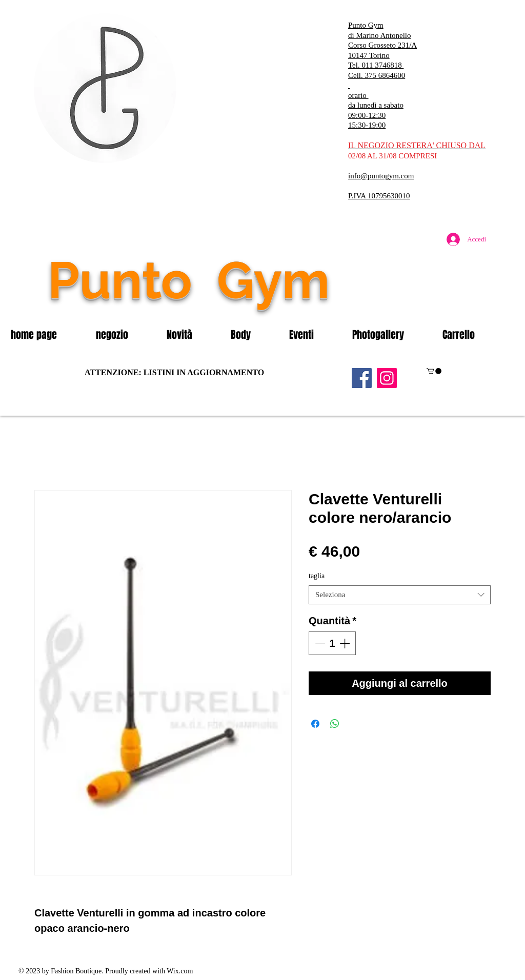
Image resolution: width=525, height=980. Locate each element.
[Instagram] (387, 378)
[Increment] (346, 643)
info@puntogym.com (381, 176)
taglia (317, 576)
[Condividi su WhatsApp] (335, 724)
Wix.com (180, 971)
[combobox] (400, 595)
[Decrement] (319, 643)
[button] (124, 335)
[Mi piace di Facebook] (429, 302)
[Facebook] (362, 378)
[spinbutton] (332, 643)
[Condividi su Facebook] (315, 724)
